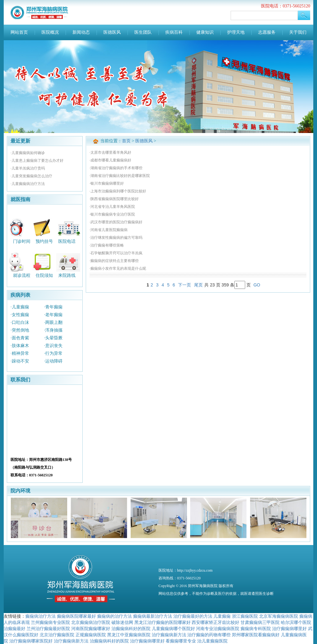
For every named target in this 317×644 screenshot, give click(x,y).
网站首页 (19, 32)
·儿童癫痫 (20, 307)
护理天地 (236, 32)
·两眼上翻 (53, 322)
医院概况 (50, 32)
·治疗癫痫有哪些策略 (107, 245)
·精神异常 (20, 353)
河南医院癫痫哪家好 (91, 629)
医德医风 (112, 32)
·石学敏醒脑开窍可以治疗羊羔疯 (116, 253)
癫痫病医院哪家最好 (76, 616)
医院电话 (67, 241)
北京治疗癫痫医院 (57, 635)
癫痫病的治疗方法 (115, 616)
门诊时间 (22, 241)
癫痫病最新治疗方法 (153, 616)
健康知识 (205, 32)
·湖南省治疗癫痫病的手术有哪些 (116, 168)
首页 (126, 141)
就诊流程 (22, 275)
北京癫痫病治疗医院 (91, 622)
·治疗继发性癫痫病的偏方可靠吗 (116, 238)
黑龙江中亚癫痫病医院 (129, 635)
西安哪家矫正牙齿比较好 (215, 622)
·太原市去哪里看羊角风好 (110, 152)
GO (257, 285)
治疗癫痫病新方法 (169, 635)
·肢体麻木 (20, 346)
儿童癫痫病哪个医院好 (173, 629)
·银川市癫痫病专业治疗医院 (112, 214)
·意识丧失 (53, 346)
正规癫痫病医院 (91, 635)
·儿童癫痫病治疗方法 (28, 184)
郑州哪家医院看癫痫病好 (256, 635)
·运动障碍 (53, 361)
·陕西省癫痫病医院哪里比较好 (114, 199)
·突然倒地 (20, 330)
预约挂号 (44, 241)
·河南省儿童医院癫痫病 (109, 230)
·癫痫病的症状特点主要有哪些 (114, 261)
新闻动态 (81, 32)
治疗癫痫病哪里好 (289, 629)
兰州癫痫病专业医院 (50, 622)
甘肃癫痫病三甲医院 (260, 622)
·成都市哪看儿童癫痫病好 (110, 160)
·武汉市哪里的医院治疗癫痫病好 (116, 222)
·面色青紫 (20, 338)
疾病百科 (174, 32)
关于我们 (298, 32)
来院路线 (67, 275)
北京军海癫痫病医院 (279, 616)
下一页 (185, 285)
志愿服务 (267, 32)
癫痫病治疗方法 (41, 616)
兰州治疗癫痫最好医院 (48, 629)
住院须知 (44, 275)
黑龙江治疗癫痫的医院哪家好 (163, 622)
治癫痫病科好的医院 (131, 629)
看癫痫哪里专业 (181, 641)
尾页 (198, 285)
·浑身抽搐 (53, 330)
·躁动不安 (20, 361)
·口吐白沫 (20, 322)
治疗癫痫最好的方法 (193, 616)
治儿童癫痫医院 (212, 641)
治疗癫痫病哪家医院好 (31, 641)
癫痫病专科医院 (256, 629)
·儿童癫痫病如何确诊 (28, 153)
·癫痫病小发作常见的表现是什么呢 (118, 268)
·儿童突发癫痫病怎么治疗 (31, 176)
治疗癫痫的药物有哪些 (209, 635)
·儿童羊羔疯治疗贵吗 (28, 168)
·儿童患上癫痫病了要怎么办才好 (37, 161)
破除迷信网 (122, 622)
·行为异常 (53, 353)
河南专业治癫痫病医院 (218, 629)
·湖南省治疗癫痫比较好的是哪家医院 (120, 176)
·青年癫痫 (53, 307)
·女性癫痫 (20, 315)
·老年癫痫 (53, 315)
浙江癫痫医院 (245, 616)
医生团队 (143, 32)
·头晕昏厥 (53, 338)
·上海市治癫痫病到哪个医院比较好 (118, 191)
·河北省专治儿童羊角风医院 (112, 207)
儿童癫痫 (222, 616)
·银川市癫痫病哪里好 (107, 183)
